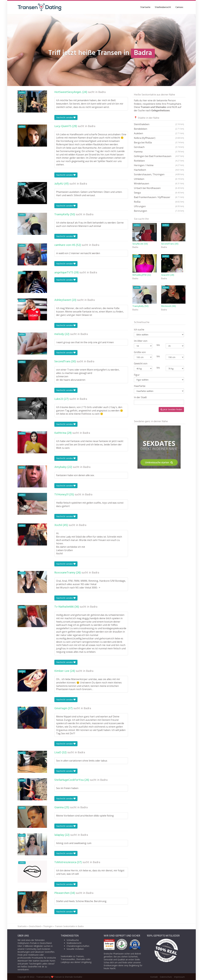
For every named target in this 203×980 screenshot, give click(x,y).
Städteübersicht (163, 7)
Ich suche (139, 330)
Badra (102, 92)
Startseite (145, 7)
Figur (137, 375)
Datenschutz (166, 977)
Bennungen (159, 211)
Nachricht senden (66, 117)
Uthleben (159, 179)
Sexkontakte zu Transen (72, 956)
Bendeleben (159, 129)
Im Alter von (141, 341)
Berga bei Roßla (159, 142)
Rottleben (159, 161)
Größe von (140, 352)
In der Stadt (140, 397)
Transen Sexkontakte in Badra (69, 926)
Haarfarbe (140, 386)
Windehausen (159, 184)
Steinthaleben (159, 124)
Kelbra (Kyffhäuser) (159, 138)
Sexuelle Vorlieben (75, 949)
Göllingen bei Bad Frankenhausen (159, 156)
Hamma (159, 152)
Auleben (159, 133)
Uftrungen (159, 206)
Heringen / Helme (159, 165)
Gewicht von (141, 363)
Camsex (179, 7)
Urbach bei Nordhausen (159, 188)
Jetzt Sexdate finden (171, 409)
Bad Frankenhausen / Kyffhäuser (159, 197)
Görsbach (159, 147)
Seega (159, 193)
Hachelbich (159, 170)
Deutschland (35, 926)
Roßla (159, 202)
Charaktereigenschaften (78, 946)
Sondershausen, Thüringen (159, 174)
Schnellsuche (73, 940)
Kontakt (154, 977)
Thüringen (48, 926)
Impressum (179, 977)
